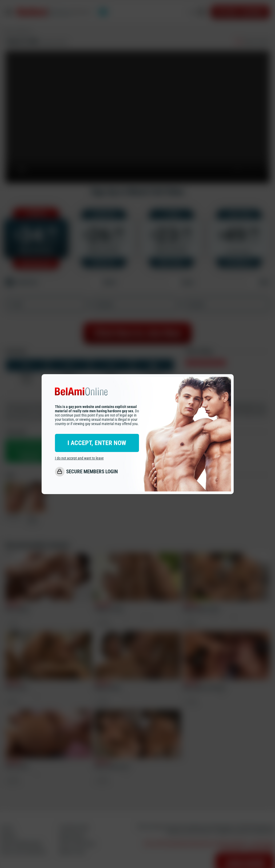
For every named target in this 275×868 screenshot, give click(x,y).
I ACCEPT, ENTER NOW (97, 443)
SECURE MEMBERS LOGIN (92, 472)
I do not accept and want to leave (79, 458)
